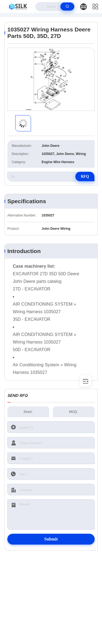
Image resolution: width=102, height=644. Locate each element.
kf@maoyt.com (52, 594)
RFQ (85, 177)
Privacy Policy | (19, 624)
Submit (51, 539)
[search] (67, 7)
